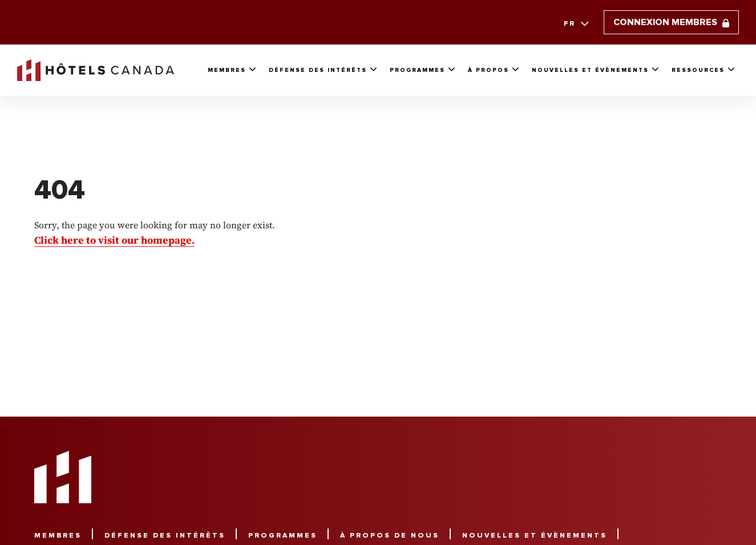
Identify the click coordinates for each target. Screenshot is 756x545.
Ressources (698, 70)
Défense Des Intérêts (318, 70)
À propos (488, 70)
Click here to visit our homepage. (114, 240)
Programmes (417, 70)
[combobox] (575, 24)
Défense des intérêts (165, 536)
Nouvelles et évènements (590, 70)
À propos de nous (390, 536)
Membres (227, 70)
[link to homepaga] (96, 70)
